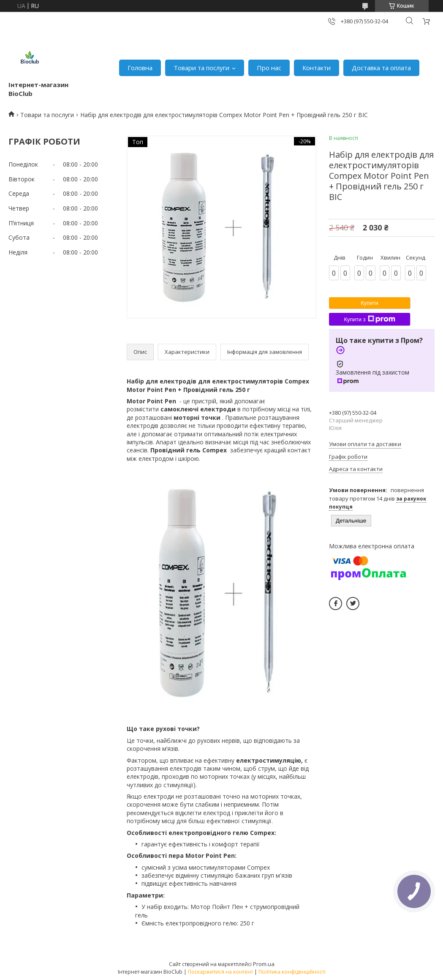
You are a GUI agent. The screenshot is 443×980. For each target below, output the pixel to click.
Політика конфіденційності (292, 972)
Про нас (269, 68)
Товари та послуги (201, 68)
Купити (370, 303)
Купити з (369, 319)
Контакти (317, 68)
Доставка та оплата (381, 68)
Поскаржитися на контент (220, 972)
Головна (140, 68)
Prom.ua (264, 964)
